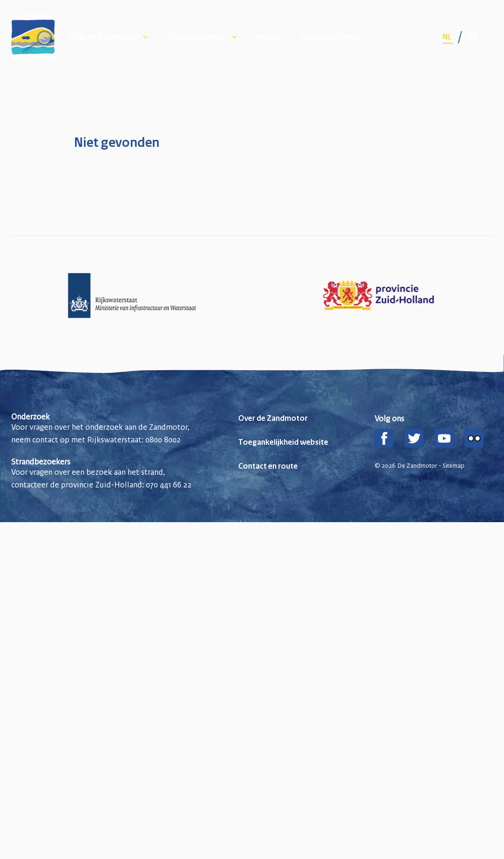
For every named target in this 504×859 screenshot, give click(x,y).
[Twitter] (414, 438)
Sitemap (454, 466)
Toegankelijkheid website (283, 443)
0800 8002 (163, 440)
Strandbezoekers (197, 37)
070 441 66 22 (169, 485)
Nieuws (269, 37)
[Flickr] (474, 438)
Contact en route (330, 37)
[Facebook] (384, 438)
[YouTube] (444, 438)
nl (448, 37)
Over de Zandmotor (104, 37)
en (473, 37)
